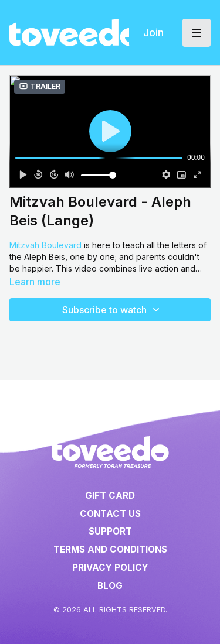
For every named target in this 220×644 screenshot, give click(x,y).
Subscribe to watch (113, 310)
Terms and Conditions (110, 549)
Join (153, 32)
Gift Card (110, 496)
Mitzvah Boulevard (45, 245)
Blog (110, 586)
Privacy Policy (110, 568)
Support (110, 531)
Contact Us (110, 514)
